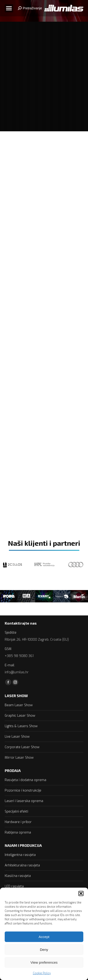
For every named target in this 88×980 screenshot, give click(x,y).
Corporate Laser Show (22, 747)
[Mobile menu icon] (9, 8)
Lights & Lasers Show (21, 726)
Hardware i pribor (18, 822)
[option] (9, 596)
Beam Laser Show (19, 705)
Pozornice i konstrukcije (23, 791)
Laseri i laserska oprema (24, 801)
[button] (81, 893)
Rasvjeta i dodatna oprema (25, 780)
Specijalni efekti (16, 811)
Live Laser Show (17, 737)
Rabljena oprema (18, 832)
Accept (44, 937)
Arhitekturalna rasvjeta (22, 865)
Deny (44, 950)
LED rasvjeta (14, 886)
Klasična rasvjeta (18, 876)
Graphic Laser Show (20, 716)
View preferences (44, 962)
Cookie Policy (42, 973)
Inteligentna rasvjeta (20, 855)
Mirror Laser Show (19, 758)
